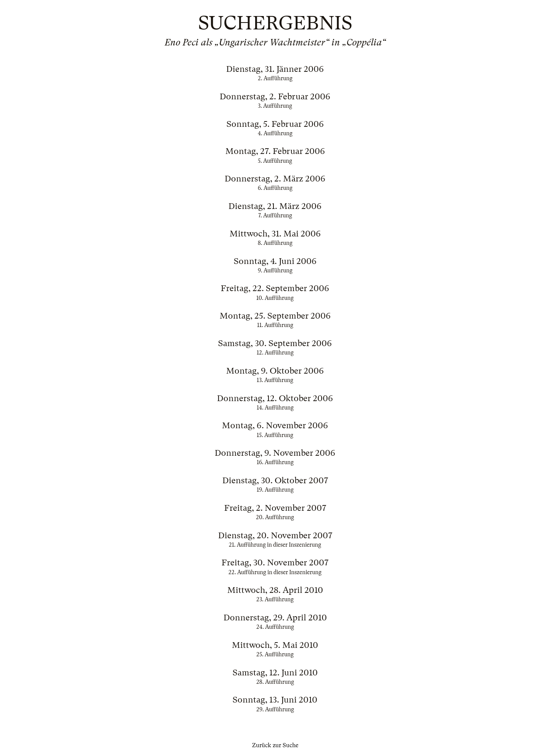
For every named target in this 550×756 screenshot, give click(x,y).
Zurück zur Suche (275, 745)
